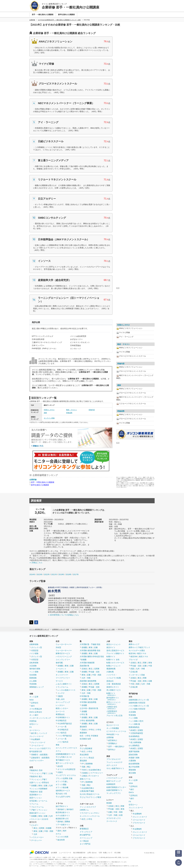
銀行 (33, 706)
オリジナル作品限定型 (66, 769)
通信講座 (83, 761)
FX (31, 727)
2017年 (76, 574)
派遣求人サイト (113, 687)
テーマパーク (112, 821)
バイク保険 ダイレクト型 (139, 706)
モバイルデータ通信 (137, 650)
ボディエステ (112, 765)
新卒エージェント (114, 703)
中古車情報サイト (63, 717)
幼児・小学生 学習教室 (89, 736)
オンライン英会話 (87, 758)
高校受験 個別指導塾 (88, 681)
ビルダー (35, 825)
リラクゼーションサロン (90, 813)
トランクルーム (62, 687)
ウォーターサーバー (64, 644)
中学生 (91, 730)
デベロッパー (37, 840)
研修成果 (69, 413)
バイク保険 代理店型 (137, 709)
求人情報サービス (114, 690)
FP (83, 764)
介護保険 (132, 761)
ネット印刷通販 (113, 728)
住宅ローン (34, 724)
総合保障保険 (134, 764)
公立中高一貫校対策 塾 (89, 708)
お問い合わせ (92, 853)
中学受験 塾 (84, 696)
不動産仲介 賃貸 (36, 792)
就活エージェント (114, 644)
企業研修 (33, 480)
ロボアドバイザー (37, 761)
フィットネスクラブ (88, 807)
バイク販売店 (61, 733)
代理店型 (35, 650)
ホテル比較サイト (63, 816)
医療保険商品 (134, 727)
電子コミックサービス (65, 763)
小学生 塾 (84, 714)
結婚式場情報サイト (114, 790)
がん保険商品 (134, 745)
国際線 (67, 822)
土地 (51, 773)
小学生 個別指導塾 (87, 721)
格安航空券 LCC (62, 819)
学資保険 (33, 684)
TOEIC (84, 770)
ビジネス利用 (63, 837)
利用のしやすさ (49, 410)
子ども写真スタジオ (64, 757)
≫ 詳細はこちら (36, 563)
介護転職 (110, 672)
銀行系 (34, 733)
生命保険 (33, 675)
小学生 (99, 730)
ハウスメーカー (37, 837)
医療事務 (89, 764)
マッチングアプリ (114, 793)
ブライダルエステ (114, 759)
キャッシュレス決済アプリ (40, 748)
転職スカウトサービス (115, 663)
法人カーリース (113, 725)
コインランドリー (63, 660)
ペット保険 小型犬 (136, 721)
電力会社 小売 (61, 794)
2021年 (54, 574)
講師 (45, 413)
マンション (36, 773)
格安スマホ (143, 657)
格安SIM (134, 657)
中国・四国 (49, 831)
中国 (150, 666)
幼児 (83, 751)
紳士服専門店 (85, 835)
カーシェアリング (63, 702)
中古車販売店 (61, 721)
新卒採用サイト (113, 699)
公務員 (84, 776)
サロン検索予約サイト (115, 768)
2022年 (47, 574)
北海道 (84, 669)
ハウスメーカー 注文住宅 (39, 819)
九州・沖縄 (86, 678)
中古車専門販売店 (65, 724)
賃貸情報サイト (36, 795)
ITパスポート (94, 776)
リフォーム (34, 804)
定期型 (140, 730)
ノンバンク (43, 733)
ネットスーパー (62, 675)
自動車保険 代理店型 (137, 703)
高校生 (84, 730)
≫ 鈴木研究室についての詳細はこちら (63, 615)
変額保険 (132, 770)
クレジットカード (37, 736)
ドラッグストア (86, 832)
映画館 (109, 803)
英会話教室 (84, 755)
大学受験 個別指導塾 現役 (90, 650)
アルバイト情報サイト (115, 653)
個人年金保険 (134, 767)
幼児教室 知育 (85, 739)
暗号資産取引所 (36, 751)
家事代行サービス (63, 653)
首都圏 (34, 786)
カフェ (58, 751)
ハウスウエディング (114, 778)
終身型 (133, 730)
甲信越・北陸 (94, 672)
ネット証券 (34, 697)
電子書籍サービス (63, 760)
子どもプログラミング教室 (90, 797)
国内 (59, 831)
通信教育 (83, 727)
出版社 (60, 772)
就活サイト (111, 647)
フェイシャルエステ (114, 762)
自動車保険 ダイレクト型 (139, 700)
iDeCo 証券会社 (36, 712)
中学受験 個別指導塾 (88, 702)
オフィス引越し (62, 781)
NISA (31, 700)
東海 (40, 786)
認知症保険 (133, 755)
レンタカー (60, 705)
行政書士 (85, 773)
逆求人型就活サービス (115, 650)
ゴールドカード (37, 745)
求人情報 (117, 853)
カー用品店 (84, 841)
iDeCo (131, 792)
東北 (35, 828)
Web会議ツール (113, 734)
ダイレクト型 (37, 647)
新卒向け (112, 750)
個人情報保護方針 (79, 853)
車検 (57, 745)
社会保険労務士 (95, 770)
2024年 (32, 574)
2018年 (69, 574)
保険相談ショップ (37, 687)
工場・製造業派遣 (114, 684)
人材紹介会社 (112, 708)
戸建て (45, 773)
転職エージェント (114, 666)
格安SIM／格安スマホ (137, 653)
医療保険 (33, 678)
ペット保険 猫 (134, 724)
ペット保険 (34, 672)
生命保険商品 (134, 736)
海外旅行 (70, 809)
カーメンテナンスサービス (66, 748)
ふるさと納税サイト (64, 684)
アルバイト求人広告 (114, 716)
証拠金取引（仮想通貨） (41, 758)
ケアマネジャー (97, 773)
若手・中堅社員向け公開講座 (43, 482)
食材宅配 (59, 663)
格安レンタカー (62, 708)
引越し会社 (60, 699)
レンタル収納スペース (66, 690)
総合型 (60, 766)
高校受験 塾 (84, 666)
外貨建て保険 (134, 758)
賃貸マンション (36, 798)
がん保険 (33, 681)
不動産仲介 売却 (36, 770)
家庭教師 (83, 733)
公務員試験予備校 (87, 791)
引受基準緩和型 (137, 733)
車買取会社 (60, 714)
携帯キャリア (134, 644)
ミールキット (61, 669)
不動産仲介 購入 (36, 776)
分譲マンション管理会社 (39, 782)
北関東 (42, 828)
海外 (65, 831)
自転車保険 (34, 663)
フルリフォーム (37, 807)
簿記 (89, 767)
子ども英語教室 (86, 748)
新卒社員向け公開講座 (40, 485)
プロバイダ (133, 660)
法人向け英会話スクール (90, 794)
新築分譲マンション (37, 813)
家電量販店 (84, 829)
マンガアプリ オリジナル (66, 775)
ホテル (58, 834)
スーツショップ (86, 838)
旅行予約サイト (62, 806)
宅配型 (60, 696)
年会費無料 (36, 739)
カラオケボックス (114, 818)
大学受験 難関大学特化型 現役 (92, 657)
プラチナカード (139, 823)
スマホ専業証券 (36, 709)
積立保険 (132, 773)
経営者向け (113, 740)
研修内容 (92, 410)
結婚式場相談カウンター (116, 787)
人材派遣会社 (112, 712)
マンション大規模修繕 (38, 789)
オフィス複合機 (62, 787)
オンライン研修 (49, 418)
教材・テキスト (72, 410)
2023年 (40, 574)
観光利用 (61, 840)
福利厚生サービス (63, 791)
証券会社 (35, 703)
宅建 (83, 767)
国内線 (60, 822)
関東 (123, 806)
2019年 (61, 574)
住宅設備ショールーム (38, 801)
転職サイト (111, 657)
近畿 (45, 786)
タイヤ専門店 (85, 844)
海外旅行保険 (35, 669)
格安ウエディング (114, 781)
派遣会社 (110, 681)
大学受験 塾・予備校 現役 (90, 644)
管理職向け (113, 743)
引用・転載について (106, 853)
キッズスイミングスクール (90, 816)
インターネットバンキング (40, 718)
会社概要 (54, 853)
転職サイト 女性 (113, 660)
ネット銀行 (34, 715)
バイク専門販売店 (65, 736)
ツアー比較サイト (63, 825)
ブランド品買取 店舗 (64, 778)
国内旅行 (61, 809)
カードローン (35, 730)
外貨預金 (33, 721)
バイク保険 (34, 653)
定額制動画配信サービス (66, 754)
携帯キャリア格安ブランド (139, 647)
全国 (121, 815)
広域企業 (134, 672)
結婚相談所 (111, 784)
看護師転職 (111, 669)
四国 (132, 669)
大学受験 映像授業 (87, 663)
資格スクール (85, 779)
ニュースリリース (65, 853)
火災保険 (33, 666)
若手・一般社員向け (116, 747)
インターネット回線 (137, 675)
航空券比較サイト (63, 812)
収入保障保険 (136, 742)
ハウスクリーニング (64, 657)
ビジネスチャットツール (116, 731)
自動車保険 (34, 644)
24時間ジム (84, 810)
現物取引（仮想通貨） (40, 755)
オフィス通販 (61, 785)
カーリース (60, 711)
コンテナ (61, 693)
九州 (51, 786)
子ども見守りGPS (63, 797)
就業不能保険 (134, 751)
